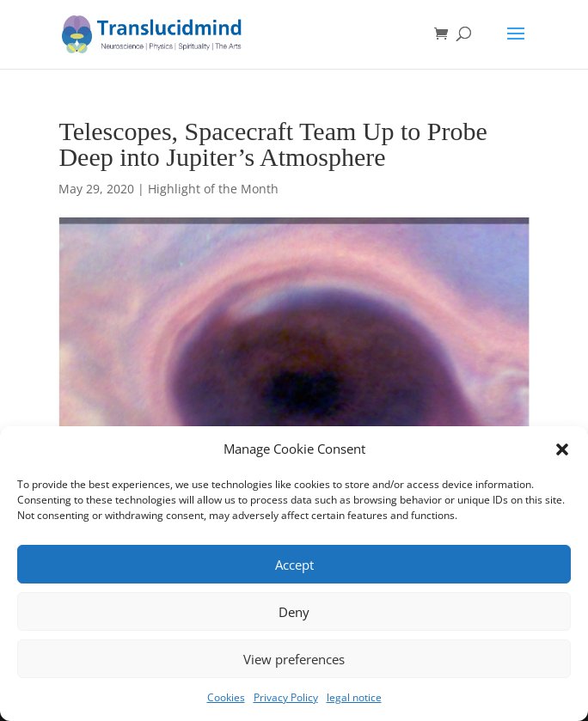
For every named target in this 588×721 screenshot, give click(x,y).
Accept (294, 565)
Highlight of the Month (213, 189)
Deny (294, 612)
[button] (562, 449)
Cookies (226, 697)
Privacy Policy (286, 697)
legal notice (354, 697)
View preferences (294, 659)
